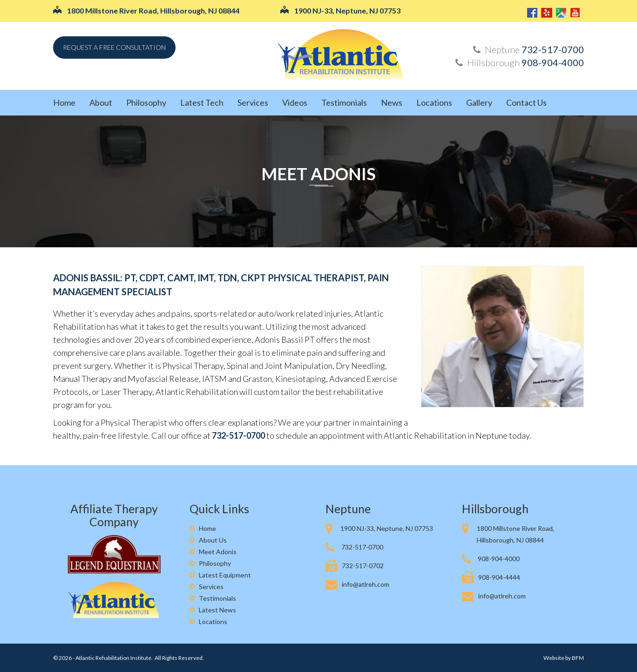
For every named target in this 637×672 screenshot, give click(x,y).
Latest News (217, 610)
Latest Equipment (225, 575)
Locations (434, 102)
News (392, 102)
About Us (213, 540)
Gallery (479, 102)
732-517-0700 (553, 49)
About (101, 102)
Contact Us (526, 102)
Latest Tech (202, 102)
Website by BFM (564, 658)
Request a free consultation (114, 47)
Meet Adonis (318, 174)
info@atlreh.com (366, 584)
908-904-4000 (553, 62)
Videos (295, 102)
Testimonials (344, 102)
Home (64, 102)
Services (253, 102)
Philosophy (146, 102)
